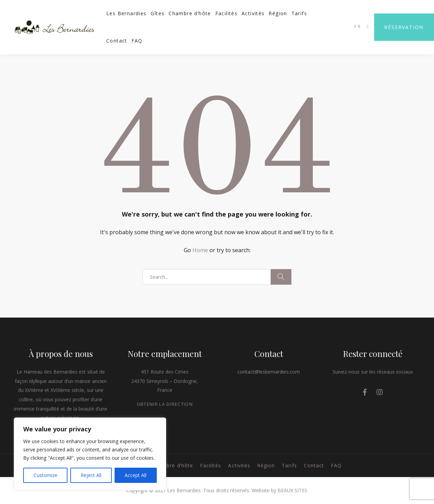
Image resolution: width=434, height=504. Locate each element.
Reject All (91, 475)
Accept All (135, 475)
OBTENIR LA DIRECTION (165, 404)
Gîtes (157, 13)
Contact (117, 41)
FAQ (137, 41)
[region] (90, 454)
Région (278, 13)
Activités (253, 13)
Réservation (404, 27)
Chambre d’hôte (190, 13)
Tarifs (299, 13)
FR (358, 26)
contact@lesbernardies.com (269, 372)
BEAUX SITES (292, 490)
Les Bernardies (126, 13)
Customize (46, 475)
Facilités (227, 13)
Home (200, 250)
